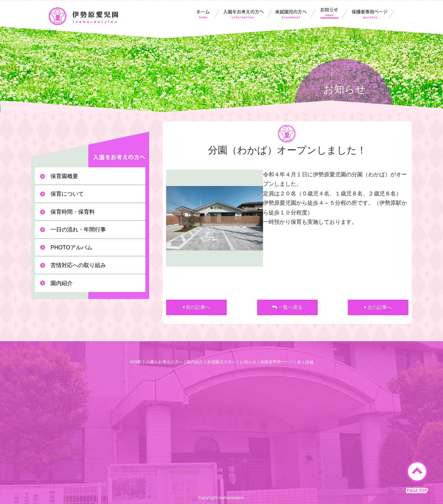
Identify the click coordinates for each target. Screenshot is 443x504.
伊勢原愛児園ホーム (204, 13)
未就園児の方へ (296, 13)
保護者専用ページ (373, 13)
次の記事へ (378, 307)
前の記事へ (196, 307)
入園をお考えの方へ (247, 13)
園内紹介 (195, 362)
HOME (136, 362)
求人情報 (305, 362)
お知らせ (334, 13)
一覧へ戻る (287, 307)
